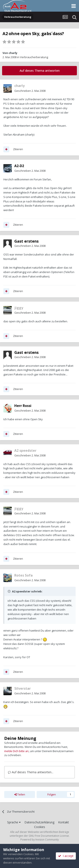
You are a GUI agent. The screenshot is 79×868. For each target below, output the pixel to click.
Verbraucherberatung (34, 57)
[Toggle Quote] (9, 591)
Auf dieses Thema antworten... (31, 772)
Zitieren (18, 149)
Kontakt (64, 822)
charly (13, 53)
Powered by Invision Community (40, 840)
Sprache (14, 822)
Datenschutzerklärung (39, 822)
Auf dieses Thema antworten (40, 71)
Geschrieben (30, 91)
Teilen (20, 794)
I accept (66, 856)
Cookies (40, 827)
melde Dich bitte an (16, 751)
